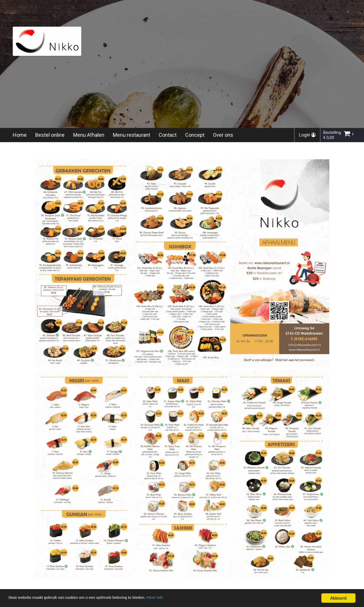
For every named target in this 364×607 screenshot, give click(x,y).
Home (20, 135)
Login (307, 135)
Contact (168, 135)
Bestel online (50, 135)
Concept (195, 135)
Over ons (223, 135)
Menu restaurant (132, 135)
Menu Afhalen (89, 135)
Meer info (175, 599)
